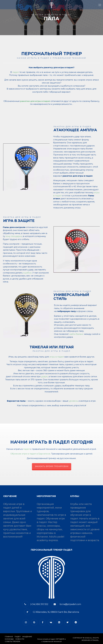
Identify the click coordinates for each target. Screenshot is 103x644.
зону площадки (14, 236)
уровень (73, 402)
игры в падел (57, 358)
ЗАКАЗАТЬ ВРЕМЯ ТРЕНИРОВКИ (52, 466)
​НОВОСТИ (20, 639)
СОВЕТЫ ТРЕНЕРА (12, 641)
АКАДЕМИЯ (27, 637)
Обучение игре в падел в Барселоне (30, 454)
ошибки (28, 273)
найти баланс (75, 334)
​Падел (18, 637)
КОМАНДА (9, 639)
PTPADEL (95, 640)
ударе (44, 377)
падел (16, 72)
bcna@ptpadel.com (70, 604)
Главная (9, 637)
